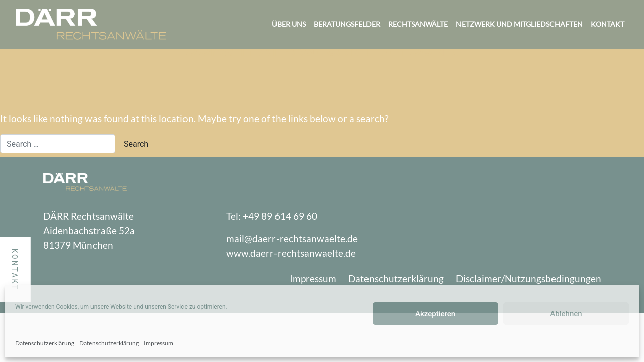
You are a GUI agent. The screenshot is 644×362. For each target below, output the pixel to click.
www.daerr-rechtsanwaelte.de (291, 253)
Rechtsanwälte (418, 24)
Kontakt (608, 24)
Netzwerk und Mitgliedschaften (519, 24)
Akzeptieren (435, 314)
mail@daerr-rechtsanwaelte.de (292, 239)
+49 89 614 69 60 (280, 216)
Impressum (159, 343)
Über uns (289, 24)
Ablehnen (566, 314)
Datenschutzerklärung (45, 343)
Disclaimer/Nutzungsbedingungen (529, 278)
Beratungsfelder (347, 24)
